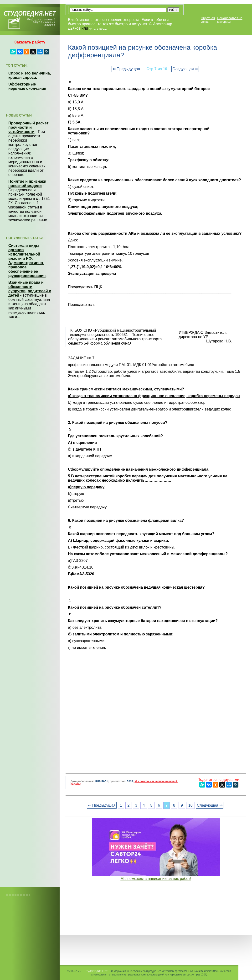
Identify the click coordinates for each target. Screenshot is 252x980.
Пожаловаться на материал (230, 20)
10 (190, 805)
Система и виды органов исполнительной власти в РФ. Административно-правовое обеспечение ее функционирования (27, 261)
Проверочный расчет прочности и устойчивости (28, 127)
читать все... (98, 29)
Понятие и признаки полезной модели (27, 184)
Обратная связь (208, 20)
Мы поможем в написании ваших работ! (156, 879)
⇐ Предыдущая (126, 69)
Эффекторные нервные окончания (27, 86)
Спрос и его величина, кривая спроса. (30, 75)
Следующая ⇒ (185, 69)
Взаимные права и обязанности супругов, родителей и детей (30, 289)
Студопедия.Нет (96, 971)
